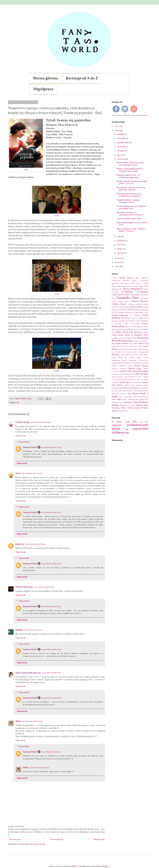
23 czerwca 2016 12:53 (51, 607)
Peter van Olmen (142, 380)
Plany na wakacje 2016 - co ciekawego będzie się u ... (129, 176)
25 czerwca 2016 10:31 (51, 752)
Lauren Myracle (143, 349)
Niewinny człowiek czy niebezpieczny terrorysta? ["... (131, 214)
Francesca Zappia (137, 318)
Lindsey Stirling (139, 352)
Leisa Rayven (127, 352)
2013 (117, 267)
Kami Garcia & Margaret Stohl (133, 335)
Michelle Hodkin (141, 371)
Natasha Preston (129, 374)
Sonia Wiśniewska (142, 400)
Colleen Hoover (139, 301)
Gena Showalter (123, 321)
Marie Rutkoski (138, 363)
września (121, 147)
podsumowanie (138, 425)
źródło (26, 170)
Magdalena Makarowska (138, 360)
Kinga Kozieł (116, 347)
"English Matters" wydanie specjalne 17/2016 (128, 201)
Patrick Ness (131, 380)
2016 (117, 131)
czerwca (121, 159)
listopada (121, 138)
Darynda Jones (124, 307)
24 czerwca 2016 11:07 (51, 673)
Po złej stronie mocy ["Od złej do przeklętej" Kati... (131, 208)
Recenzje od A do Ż (82, 78)
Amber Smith (122, 286)
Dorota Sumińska (118, 313)
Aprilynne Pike (117, 289)
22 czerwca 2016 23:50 (51, 447)
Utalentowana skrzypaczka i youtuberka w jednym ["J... (129, 195)
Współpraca (43, 89)
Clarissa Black (123, 302)
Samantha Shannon (119, 394)
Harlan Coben (135, 321)
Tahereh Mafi (142, 405)
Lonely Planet (143, 355)
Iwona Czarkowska (132, 324)
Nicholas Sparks (118, 377)
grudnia (121, 134)
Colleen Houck (119, 304)
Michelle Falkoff (126, 371)
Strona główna (45, 78)
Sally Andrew (144, 391)
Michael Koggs (135, 369)
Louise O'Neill (117, 358)
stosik (116, 429)
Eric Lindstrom (136, 315)
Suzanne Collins (131, 402)
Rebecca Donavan (130, 388)
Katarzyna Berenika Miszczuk (130, 339)
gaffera (75, 866)
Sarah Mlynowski (125, 397)
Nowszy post (15, 839)
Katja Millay (134, 344)
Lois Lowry (134, 355)
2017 (117, 126)
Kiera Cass (144, 344)
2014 (117, 262)
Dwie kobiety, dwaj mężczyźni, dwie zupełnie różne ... (130, 164)
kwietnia (121, 241)
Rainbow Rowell (142, 385)
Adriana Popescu (126, 278)
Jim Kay (139, 329)
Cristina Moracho (135, 304)
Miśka (18, 721)
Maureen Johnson (141, 366)
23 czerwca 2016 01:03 (32, 474)
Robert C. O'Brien (133, 391)
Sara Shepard (133, 394)
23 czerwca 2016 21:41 (33, 630)
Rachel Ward (130, 385)
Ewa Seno (126, 318)
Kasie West (132, 338)
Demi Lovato (123, 310)
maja (119, 236)
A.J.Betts (115, 278)
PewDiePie (115, 383)
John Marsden (135, 332)
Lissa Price (125, 355)
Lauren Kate (122, 349)
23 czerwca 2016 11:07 (51, 513)
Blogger (106, 866)
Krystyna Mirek (127, 347)
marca (120, 245)
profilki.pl (144, 115)
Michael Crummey (119, 369)
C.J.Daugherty (142, 292)
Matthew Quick (126, 366)
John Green (122, 332)
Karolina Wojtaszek (119, 338)
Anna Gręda (144, 286)
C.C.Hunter (127, 292)
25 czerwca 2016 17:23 (39, 768)
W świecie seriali (121, 422)
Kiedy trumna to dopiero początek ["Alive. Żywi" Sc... (132, 183)
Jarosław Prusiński (118, 329)
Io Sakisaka (117, 324)
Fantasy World (30, 447)
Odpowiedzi (24, 442)
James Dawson (131, 327)
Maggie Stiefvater (118, 363)
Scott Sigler (116, 399)
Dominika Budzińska (141, 310)
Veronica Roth (119, 408)
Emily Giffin (144, 313)
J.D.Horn (145, 324)
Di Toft (131, 310)
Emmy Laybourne (120, 315)
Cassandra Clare (127, 298)
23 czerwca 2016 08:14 (35, 544)
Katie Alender (122, 344)
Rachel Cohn (124, 383)
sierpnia (121, 151)
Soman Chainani (128, 400)
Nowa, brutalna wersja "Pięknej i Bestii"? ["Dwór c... (131, 230)
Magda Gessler (142, 358)
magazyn (117, 425)
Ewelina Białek (23, 422)
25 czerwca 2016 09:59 (32, 721)
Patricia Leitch (121, 380)
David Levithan (136, 307)
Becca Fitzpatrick (133, 289)
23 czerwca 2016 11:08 (51, 564)
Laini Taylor (138, 347)
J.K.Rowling (118, 326)
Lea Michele (116, 352)
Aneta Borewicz (133, 286)
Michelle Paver (117, 374)
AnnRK (19, 630)
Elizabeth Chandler (132, 313)
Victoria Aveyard (134, 408)
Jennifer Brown (131, 329)
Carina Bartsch (118, 295)
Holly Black (144, 321)
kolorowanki (144, 422)
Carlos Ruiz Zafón (132, 295)
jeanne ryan (123, 411)
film (18, 403)
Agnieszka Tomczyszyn (121, 283)
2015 (117, 258)
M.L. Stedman (130, 358)
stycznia (121, 253)
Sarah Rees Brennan (141, 397)
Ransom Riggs (117, 388)
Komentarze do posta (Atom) (32, 844)
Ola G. (18, 474)
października (123, 143)
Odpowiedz (21, 436)
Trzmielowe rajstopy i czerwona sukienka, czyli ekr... (131, 189)
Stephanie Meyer (118, 402)
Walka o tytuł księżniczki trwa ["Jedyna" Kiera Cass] (130, 170)
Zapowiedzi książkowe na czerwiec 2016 (132, 224)
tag (126, 429)
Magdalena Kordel (119, 360)
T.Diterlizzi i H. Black (127, 405)
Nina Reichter (130, 377)
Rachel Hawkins (136, 383)
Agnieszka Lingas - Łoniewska (135, 281)
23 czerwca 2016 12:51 (44, 587)
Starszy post (99, 839)
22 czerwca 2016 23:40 (41, 422)
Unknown (20, 544)
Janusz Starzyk (143, 327)
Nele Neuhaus (142, 374)
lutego (120, 249)
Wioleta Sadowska (25, 587)
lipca (119, 155)
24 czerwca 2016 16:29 (51, 650)
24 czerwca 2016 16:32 (51, 698)
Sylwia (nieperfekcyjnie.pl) (28, 673)
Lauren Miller (132, 349)
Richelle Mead (121, 391)
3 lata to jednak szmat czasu (129, 219)
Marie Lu (128, 363)
